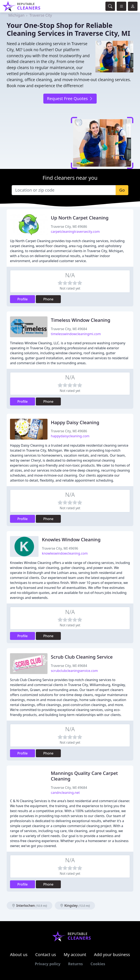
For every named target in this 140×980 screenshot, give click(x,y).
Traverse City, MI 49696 (60, 548)
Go (122, 190)
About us (19, 955)
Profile (22, 299)
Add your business (112, 955)
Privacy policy (48, 964)
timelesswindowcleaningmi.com (76, 334)
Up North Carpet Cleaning (80, 218)
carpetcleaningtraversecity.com (75, 232)
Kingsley (75, 906)
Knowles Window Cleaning (71, 540)
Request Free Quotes (70, 98)
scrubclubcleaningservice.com (74, 671)
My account (75, 955)
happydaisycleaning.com (70, 436)
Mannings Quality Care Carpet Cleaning (84, 776)
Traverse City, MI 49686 (69, 227)
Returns (76, 964)
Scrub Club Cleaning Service (82, 657)
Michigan (16, 15)
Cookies (98, 964)
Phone (48, 299)
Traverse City (41, 15)
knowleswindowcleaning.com (65, 553)
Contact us (46, 955)
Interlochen (29, 906)
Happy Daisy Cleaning (75, 422)
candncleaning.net (65, 793)
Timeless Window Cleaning (81, 320)
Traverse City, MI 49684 (69, 329)
